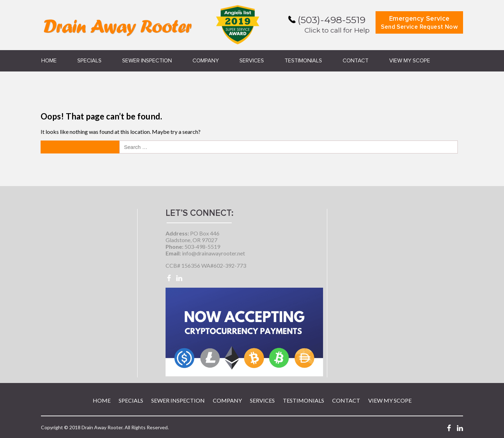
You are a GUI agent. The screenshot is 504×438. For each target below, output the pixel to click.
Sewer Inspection (147, 61)
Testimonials (303, 61)
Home (49, 61)
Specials (89, 61)
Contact (356, 61)
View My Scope (410, 61)
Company (206, 61)
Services (252, 61)
